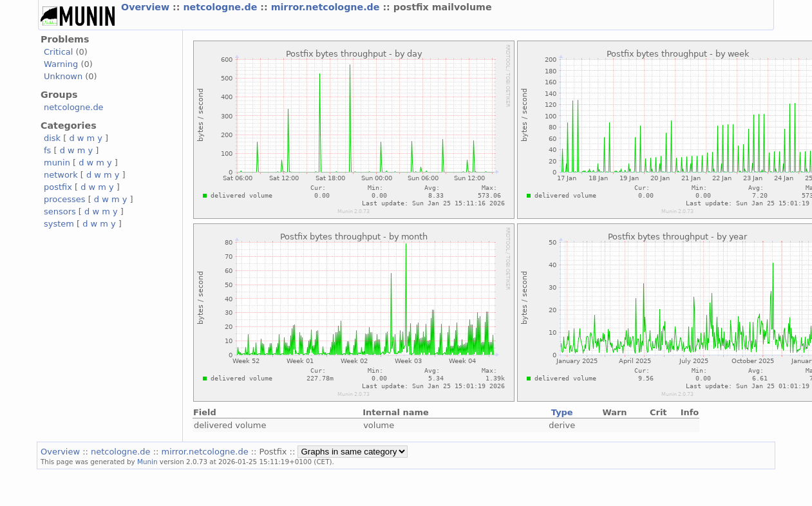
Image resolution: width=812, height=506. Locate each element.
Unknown (63, 76)
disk (52, 138)
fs (47, 150)
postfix (58, 187)
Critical (58, 52)
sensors (60, 211)
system (59, 224)
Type (562, 412)
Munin (147, 462)
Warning (61, 64)
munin (57, 163)
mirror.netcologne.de (327, 7)
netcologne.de (222, 7)
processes (65, 199)
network (61, 175)
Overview (147, 7)
